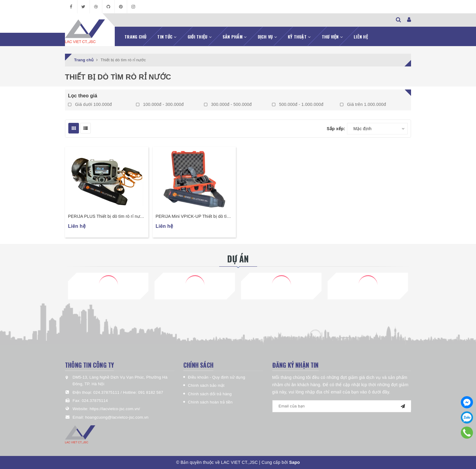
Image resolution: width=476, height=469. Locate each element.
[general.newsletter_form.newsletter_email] (342, 406)
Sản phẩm (235, 37)
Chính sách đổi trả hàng (210, 394)
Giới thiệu (200, 37)
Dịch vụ (267, 37)
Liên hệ (361, 37)
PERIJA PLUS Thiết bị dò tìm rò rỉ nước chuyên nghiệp (106, 217)
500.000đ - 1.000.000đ (298, 104)
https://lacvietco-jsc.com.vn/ (115, 409)
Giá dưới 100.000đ (90, 104)
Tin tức (167, 37)
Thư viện (332, 37)
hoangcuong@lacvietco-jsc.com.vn (117, 417)
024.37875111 (107, 392)
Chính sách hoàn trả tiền (210, 402)
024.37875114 (95, 401)
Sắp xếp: (336, 129)
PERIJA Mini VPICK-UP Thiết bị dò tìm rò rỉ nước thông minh (193, 217)
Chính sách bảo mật (206, 385)
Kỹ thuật (299, 37)
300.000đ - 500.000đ (228, 104)
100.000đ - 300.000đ (160, 104)
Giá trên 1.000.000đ (363, 104)
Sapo (295, 462)
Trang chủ (135, 37)
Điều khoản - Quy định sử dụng (217, 377)
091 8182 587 (151, 392)
